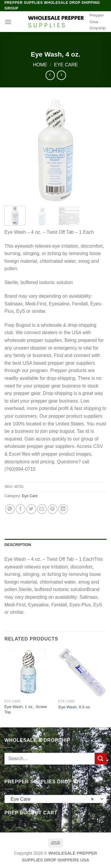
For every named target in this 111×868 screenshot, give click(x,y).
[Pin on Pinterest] (53, 509)
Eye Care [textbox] (52, 799)
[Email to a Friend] (42, 509)
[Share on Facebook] (21, 509)
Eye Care (66, 65)
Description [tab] (18, 545)
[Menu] (8, 22)
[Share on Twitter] (31, 509)
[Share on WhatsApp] (10, 509)
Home (40, 65)
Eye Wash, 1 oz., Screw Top (26, 709)
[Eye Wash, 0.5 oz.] (82, 673)
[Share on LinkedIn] (63, 509)
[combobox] (55, 799)
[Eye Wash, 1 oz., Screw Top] (29, 673)
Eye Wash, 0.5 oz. (75, 707)
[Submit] (101, 759)
